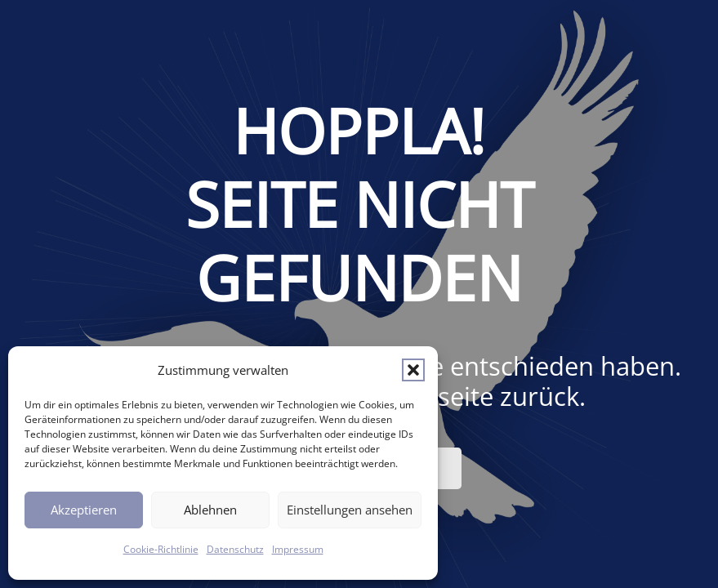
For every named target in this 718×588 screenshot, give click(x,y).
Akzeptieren (84, 510)
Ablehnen (210, 510)
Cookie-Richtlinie (161, 549)
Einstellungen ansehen (350, 510)
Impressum (298, 549)
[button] (413, 370)
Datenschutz (235, 549)
